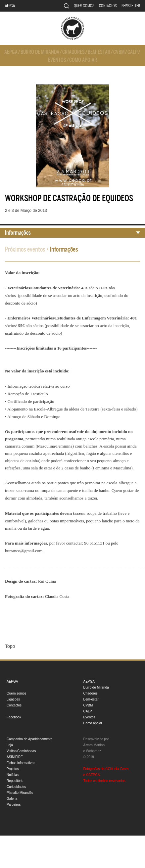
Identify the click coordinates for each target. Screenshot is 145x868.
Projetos (13, 769)
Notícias (13, 775)
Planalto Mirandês (20, 793)
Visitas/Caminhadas (21, 751)
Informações (18, 233)
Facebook (14, 717)
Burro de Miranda (40, 52)
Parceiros (14, 805)
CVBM (119, 52)
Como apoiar (83, 60)
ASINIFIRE (15, 757)
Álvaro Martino (94, 745)
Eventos (57, 60)
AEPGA (10, 6)
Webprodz (94, 751)
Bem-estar (99, 52)
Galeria (12, 799)
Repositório (15, 781)
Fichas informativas (21, 763)
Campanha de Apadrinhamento (29, 739)
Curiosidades (16, 787)
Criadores (73, 52)
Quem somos (84, 6)
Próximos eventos (25, 249)
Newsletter (131, 6)
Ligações (13, 699)
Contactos (108, 6)
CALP (133, 52)
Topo (10, 646)
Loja (10, 745)
